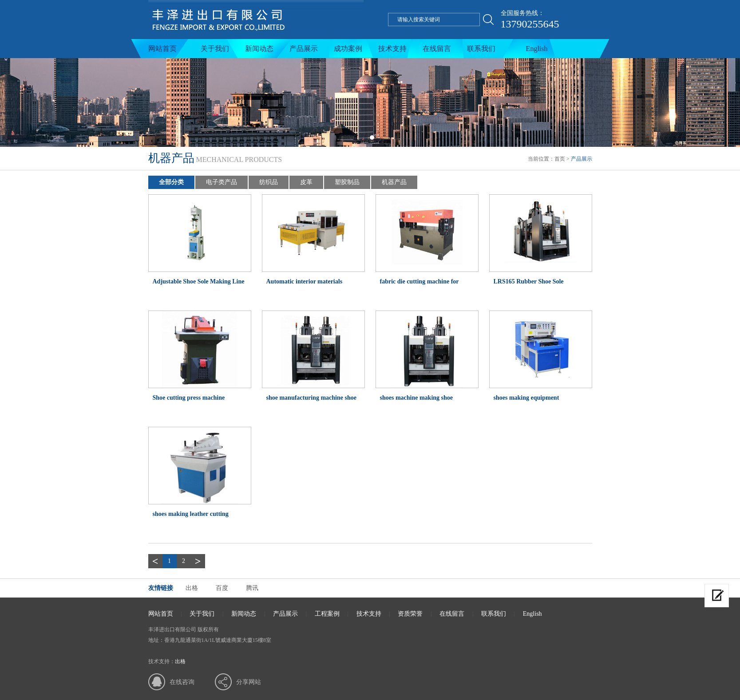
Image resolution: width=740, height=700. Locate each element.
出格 (192, 588)
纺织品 (269, 182)
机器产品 (394, 182)
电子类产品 (222, 182)
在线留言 (437, 49)
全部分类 (171, 182)
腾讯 (252, 588)
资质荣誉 (410, 614)
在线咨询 (182, 682)
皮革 (306, 182)
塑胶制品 (347, 182)
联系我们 (481, 49)
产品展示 (304, 49)
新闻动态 (259, 49)
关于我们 (215, 49)
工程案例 (327, 614)
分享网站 (249, 682)
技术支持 (392, 49)
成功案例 (348, 49)
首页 (560, 159)
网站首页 (162, 49)
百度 (222, 588)
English (537, 49)
